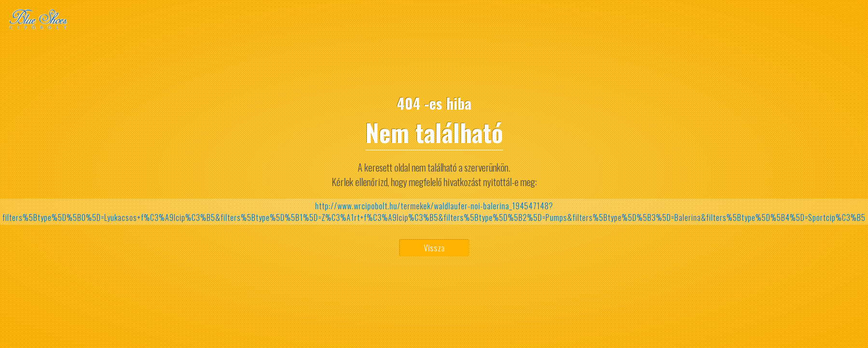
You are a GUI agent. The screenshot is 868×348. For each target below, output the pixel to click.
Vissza (434, 248)
